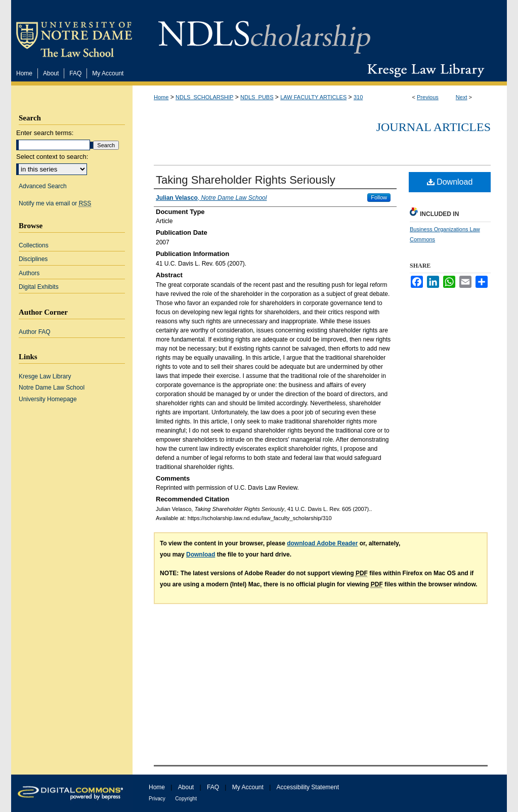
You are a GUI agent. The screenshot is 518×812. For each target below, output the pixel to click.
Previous (428, 97)
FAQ (213, 787)
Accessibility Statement (308, 787)
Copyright (186, 799)
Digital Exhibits (39, 287)
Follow (379, 197)
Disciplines (33, 259)
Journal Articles (434, 127)
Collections (34, 245)
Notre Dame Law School (52, 388)
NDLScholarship (264, 32)
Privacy (157, 799)
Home (161, 97)
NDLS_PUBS (257, 97)
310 (358, 97)
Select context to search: (52, 157)
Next (462, 97)
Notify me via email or (55, 203)
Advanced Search (43, 186)
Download (450, 182)
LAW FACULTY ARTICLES (313, 97)
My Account (248, 787)
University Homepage (48, 399)
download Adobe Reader (322, 543)
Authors (29, 273)
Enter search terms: (45, 133)
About (186, 787)
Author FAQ (35, 332)
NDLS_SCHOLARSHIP (204, 97)
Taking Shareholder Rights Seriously (246, 180)
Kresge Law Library (424, 70)
